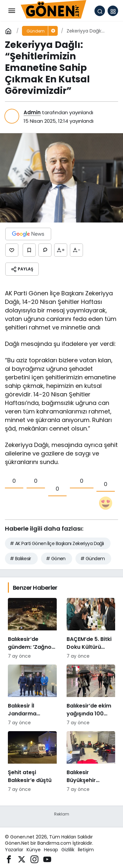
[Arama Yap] (100, 11)
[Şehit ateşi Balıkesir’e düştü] (32, 762)
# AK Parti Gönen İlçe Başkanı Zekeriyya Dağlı (57, 543)
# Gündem (93, 559)
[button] (113, 11)
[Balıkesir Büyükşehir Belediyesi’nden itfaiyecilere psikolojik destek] (91, 762)
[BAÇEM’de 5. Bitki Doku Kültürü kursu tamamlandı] (91, 629)
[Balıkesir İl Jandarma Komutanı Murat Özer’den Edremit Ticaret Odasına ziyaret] (32, 695)
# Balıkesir (20, 559)
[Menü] (11, 11)
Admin (32, 112)
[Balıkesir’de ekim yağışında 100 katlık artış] (91, 695)
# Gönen (56, 559)
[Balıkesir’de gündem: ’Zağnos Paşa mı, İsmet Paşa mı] (32, 629)
